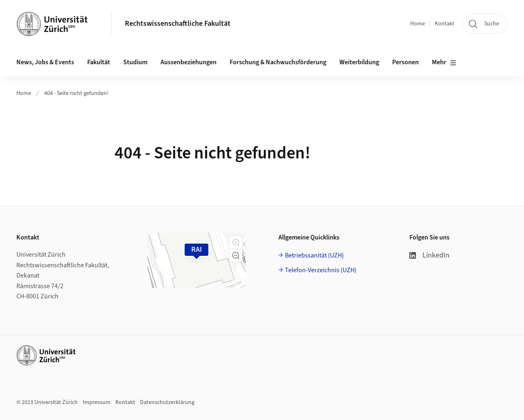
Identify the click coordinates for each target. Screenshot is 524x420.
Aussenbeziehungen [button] (189, 62)
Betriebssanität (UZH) (314, 255)
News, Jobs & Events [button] (45, 62)
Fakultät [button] (99, 62)
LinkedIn (429, 255)
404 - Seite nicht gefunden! (76, 93)
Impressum (97, 402)
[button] (236, 242)
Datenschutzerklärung (167, 402)
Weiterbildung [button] (359, 62)
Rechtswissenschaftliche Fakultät (178, 24)
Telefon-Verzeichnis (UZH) (321, 270)
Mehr (444, 63)
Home (418, 24)
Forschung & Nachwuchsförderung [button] (278, 62)
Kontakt (445, 24)
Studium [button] (135, 62)
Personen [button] (405, 62)
